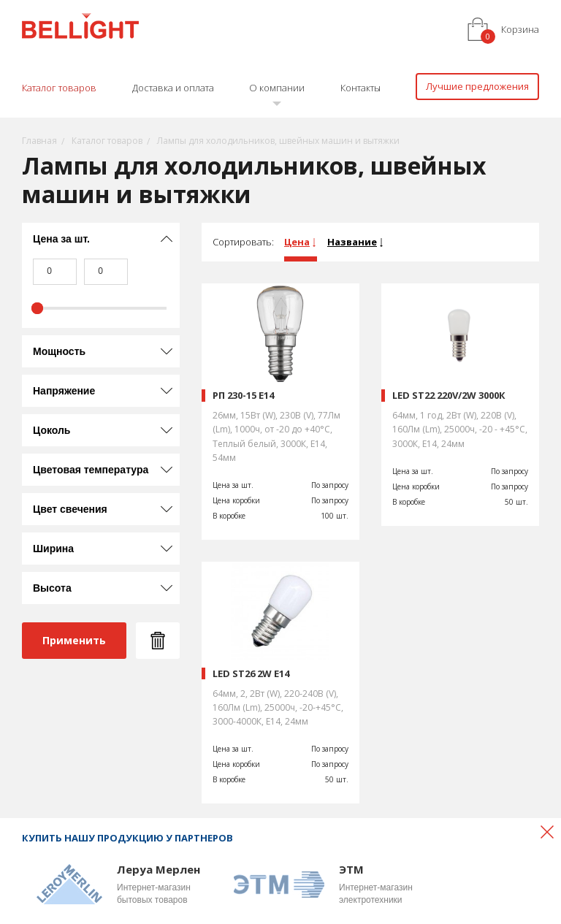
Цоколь (51, 430)
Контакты (360, 88)
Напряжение (64, 391)
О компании (277, 88)
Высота (52, 588)
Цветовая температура (91, 470)
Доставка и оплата (173, 88)
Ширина (53, 549)
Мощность (59, 351)
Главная (39, 141)
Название (352, 242)
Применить (74, 640)
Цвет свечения (70, 509)
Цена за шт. (61, 239)
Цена (297, 242)
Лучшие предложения (477, 86)
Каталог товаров (59, 88)
